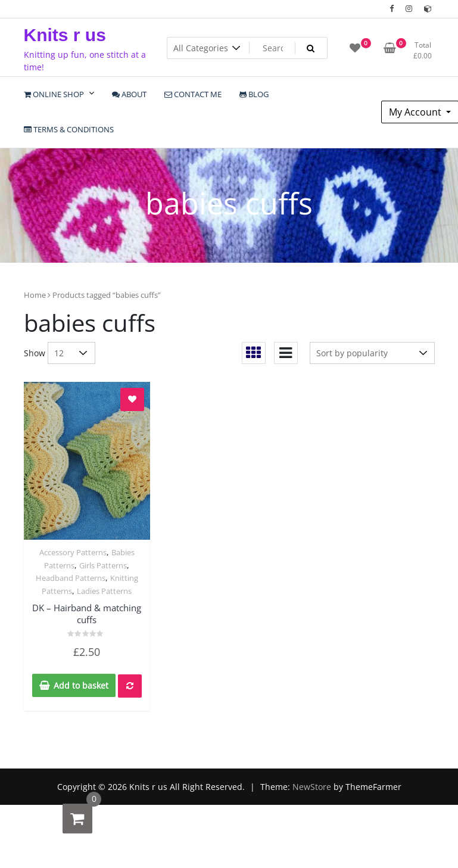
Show (35, 353)
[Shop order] (372, 353)
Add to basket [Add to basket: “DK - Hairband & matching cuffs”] (81, 685)
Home (35, 295)
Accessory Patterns (73, 552)
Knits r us (65, 35)
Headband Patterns (71, 578)
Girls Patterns (103, 565)
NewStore (312, 787)
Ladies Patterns (104, 591)
